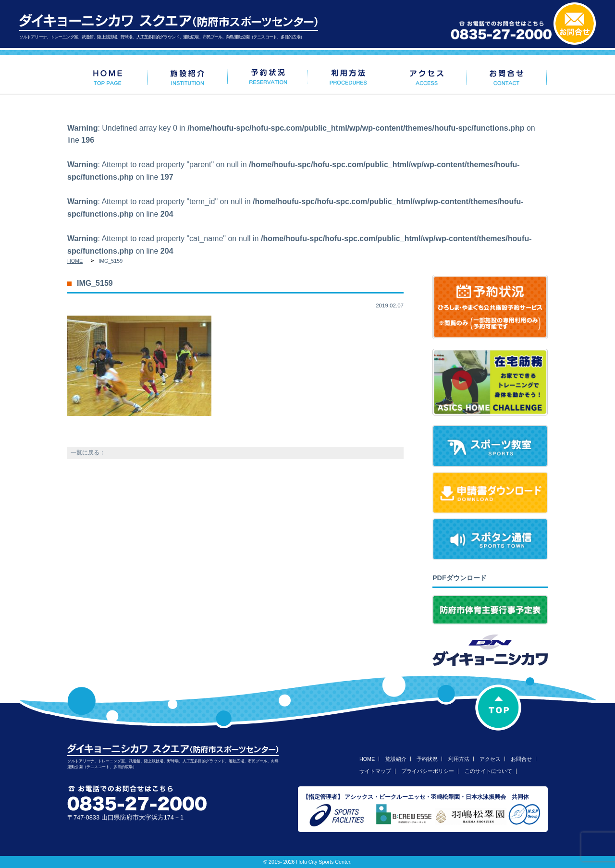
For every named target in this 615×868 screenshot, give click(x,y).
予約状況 (427, 759)
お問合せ (521, 759)
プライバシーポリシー (428, 771)
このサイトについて (488, 771)
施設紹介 (396, 759)
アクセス (490, 759)
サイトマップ (375, 771)
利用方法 (459, 759)
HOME (75, 261)
